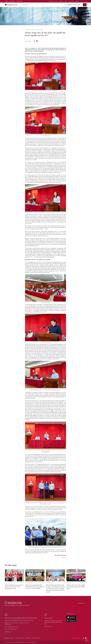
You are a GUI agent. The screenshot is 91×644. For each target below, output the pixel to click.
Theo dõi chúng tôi (76, 638)
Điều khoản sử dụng (9, 638)
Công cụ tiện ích (71, 1)
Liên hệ (77, 1)
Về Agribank (51, 1)
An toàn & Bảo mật (19, 638)
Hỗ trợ (66, 1)
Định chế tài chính (19, 1)
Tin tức (56, 1)
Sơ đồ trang (28, 638)
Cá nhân (7, 1)
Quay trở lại (64, 558)
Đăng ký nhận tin (36, 638)
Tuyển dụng (61, 1)
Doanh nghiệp (12, 1)
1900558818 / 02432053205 (73, 5)
